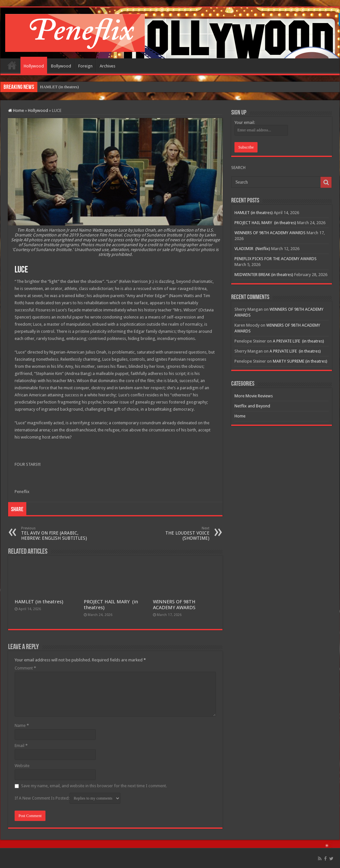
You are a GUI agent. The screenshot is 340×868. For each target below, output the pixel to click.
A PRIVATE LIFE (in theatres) (298, 341)
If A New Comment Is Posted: (68, 798)
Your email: (245, 122)
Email (21, 746)
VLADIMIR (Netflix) (252, 249)
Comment (25, 668)
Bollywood (61, 66)
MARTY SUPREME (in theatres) (300, 361)
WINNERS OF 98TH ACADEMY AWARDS (174, 605)
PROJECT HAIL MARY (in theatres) (265, 223)
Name (22, 725)
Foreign (85, 66)
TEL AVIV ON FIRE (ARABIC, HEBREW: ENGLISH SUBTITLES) (54, 533)
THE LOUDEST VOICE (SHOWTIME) (176, 533)
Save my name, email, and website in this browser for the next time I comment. (94, 786)
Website (22, 766)
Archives (107, 66)
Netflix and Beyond (252, 406)
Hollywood (34, 66)
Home (12, 65)
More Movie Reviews (254, 396)
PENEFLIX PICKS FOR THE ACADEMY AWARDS (276, 259)
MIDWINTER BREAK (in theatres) (264, 275)
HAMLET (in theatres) (59, 87)
